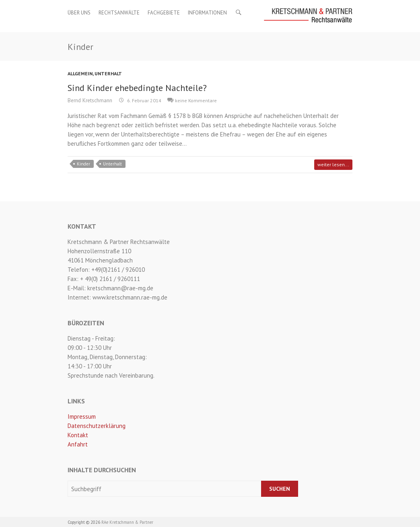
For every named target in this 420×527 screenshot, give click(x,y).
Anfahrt (78, 444)
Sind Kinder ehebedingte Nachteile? (137, 88)
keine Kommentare (196, 100)
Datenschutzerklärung (97, 426)
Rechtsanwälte (119, 13)
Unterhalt (108, 73)
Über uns (79, 13)
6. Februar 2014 (144, 100)
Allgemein (80, 73)
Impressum (82, 416)
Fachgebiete (164, 13)
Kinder (83, 164)
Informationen (207, 13)
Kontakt (78, 435)
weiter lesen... (333, 164)
